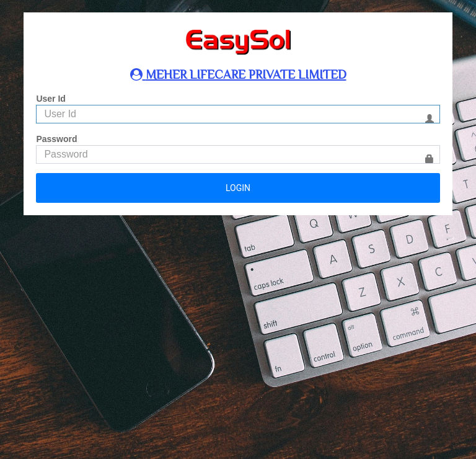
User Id (51, 99)
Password (56, 139)
